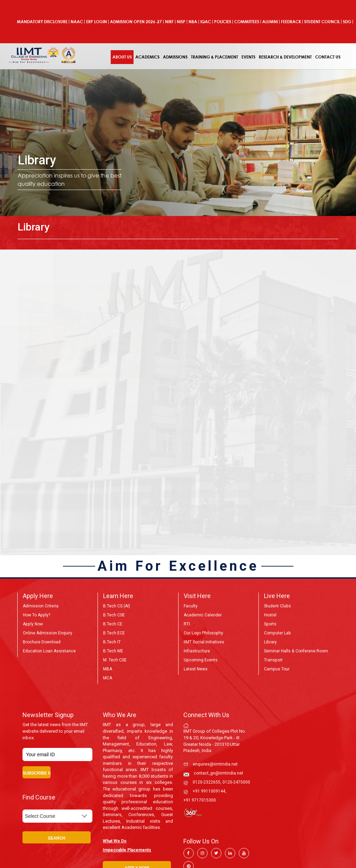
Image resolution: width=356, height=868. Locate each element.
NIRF (169, 22)
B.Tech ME (113, 651)
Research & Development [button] (285, 57)
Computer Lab (277, 633)
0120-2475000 (236, 782)
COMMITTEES (247, 22)
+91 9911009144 (209, 791)
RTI (187, 624)
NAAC (77, 22)
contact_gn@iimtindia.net (218, 773)
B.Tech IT (112, 642)
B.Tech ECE (114, 633)
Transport (273, 660)
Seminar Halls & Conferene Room (296, 651)
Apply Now (33, 624)
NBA (193, 22)
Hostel (270, 615)
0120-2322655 (207, 782)
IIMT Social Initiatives (204, 642)
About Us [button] (122, 57)
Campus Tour (277, 669)
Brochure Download (42, 642)
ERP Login (97, 22)
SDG (347, 22)
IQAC (206, 22)
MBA (108, 669)
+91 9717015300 (200, 800)
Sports (270, 624)
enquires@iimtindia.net (215, 764)
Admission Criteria (41, 606)
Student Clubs (277, 606)
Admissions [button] (175, 57)
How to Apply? (36, 615)
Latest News (196, 669)
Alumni (270, 22)
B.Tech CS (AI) (117, 606)
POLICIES (223, 22)
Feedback (291, 22)
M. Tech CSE (115, 660)
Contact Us (328, 57)
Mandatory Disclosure (42, 22)
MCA (108, 678)
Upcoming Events (200, 660)
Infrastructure (197, 651)
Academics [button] (147, 57)
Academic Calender (203, 615)
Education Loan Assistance (49, 651)
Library (270, 642)
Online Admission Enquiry (48, 633)
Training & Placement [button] (214, 57)
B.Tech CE (113, 624)
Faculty (191, 606)
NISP (181, 22)
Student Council (322, 22)
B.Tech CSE (114, 615)
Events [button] (248, 57)
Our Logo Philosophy (203, 633)
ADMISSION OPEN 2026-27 (136, 22)
